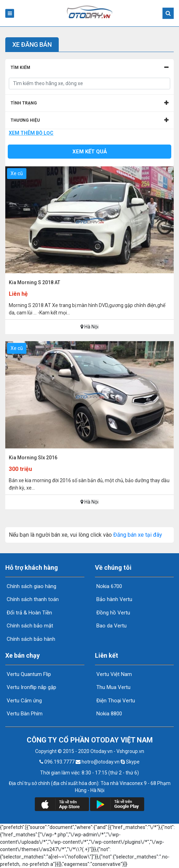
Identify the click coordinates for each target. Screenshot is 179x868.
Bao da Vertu (111, 626)
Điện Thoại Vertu (115, 701)
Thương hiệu (25, 120)
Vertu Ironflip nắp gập (31, 687)
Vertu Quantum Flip (28, 674)
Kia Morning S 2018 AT (34, 282)
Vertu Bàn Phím (24, 714)
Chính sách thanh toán (32, 599)
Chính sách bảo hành (30, 639)
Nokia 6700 (108, 586)
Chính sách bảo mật (29, 626)
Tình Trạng (24, 103)
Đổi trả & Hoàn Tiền (29, 613)
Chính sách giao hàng (31, 586)
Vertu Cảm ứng (24, 701)
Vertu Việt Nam (113, 674)
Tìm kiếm (20, 68)
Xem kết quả (90, 152)
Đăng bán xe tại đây (138, 535)
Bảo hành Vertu (114, 599)
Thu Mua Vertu (113, 687)
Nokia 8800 (108, 714)
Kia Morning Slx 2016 (33, 458)
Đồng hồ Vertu (113, 613)
